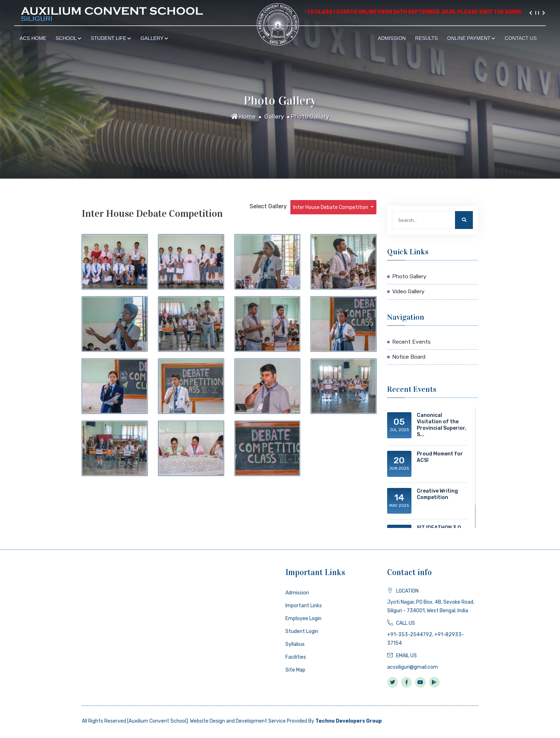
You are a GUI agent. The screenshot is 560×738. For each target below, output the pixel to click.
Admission (392, 38)
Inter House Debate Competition (331, 207)
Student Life (111, 38)
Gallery (154, 38)
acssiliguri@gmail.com (412, 667)
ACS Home (33, 38)
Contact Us (521, 38)
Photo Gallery (310, 116)
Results (426, 38)
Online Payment (471, 38)
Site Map (295, 670)
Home (243, 116)
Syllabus (295, 644)
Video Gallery (408, 291)
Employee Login (303, 619)
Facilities (296, 657)
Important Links (304, 606)
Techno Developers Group (349, 721)
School (69, 38)
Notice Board (409, 357)
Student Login (302, 631)
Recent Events (411, 342)
